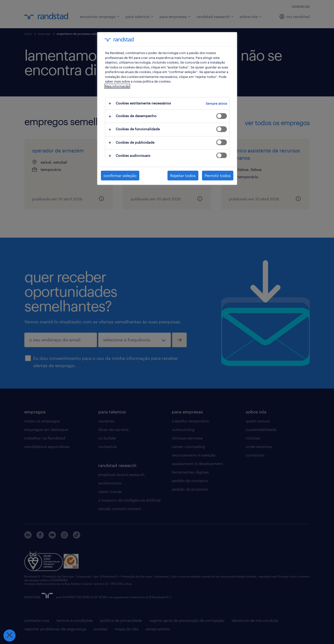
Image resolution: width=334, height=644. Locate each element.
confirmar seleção (120, 175)
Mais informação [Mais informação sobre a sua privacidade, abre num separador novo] (117, 86)
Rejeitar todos (183, 175)
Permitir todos (218, 175)
